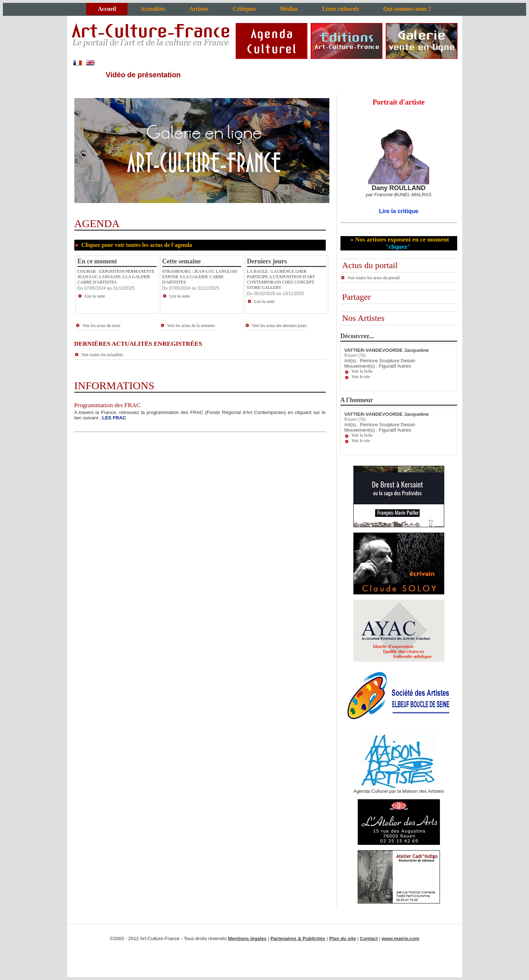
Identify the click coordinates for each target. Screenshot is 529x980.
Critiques (244, 9)
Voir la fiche (362, 371)
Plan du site (342, 938)
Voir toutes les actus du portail (370, 278)
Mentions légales (247, 938)
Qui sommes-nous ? (407, 9)
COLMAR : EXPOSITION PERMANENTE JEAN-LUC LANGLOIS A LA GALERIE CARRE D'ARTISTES (116, 277)
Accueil (107, 9)
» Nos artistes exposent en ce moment (399, 243)
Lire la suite (91, 296)
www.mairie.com (401, 938)
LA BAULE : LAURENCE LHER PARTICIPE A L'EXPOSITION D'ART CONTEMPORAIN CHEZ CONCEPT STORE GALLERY (281, 279)
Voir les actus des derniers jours (276, 326)
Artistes (199, 9)
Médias (289, 9)
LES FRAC (114, 418)
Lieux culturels (340, 9)
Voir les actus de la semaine (188, 326)
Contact (369, 938)
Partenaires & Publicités (298, 938)
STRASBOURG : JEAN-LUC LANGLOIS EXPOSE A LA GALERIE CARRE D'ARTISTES (200, 277)
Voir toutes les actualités (99, 355)
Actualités (153, 9)
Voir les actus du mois (98, 326)
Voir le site (361, 377)
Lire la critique (398, 211)
